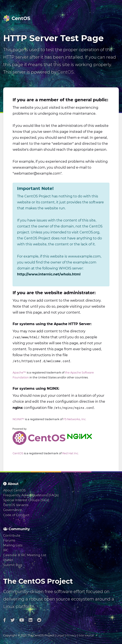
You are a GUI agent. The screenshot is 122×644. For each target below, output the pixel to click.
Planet (8, 560)
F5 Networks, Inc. (75, 419)
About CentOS (14, 490)
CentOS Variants (16, 505)
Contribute (12, 535)
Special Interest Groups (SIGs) (26, 500)
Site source (86, 635)
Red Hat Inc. (71, 453)
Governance (13, 510)
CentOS (66, 72)
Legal (60, 635)
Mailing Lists (13, 545)
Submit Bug (13, 565)
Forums (9, 540)
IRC (6, 550)
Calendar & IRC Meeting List (25, 555)
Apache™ (19, 373)
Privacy (71, 635)
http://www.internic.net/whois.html (49, 274)
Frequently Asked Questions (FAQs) (31, 495)
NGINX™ (18, 419)
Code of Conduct (16, 515)
